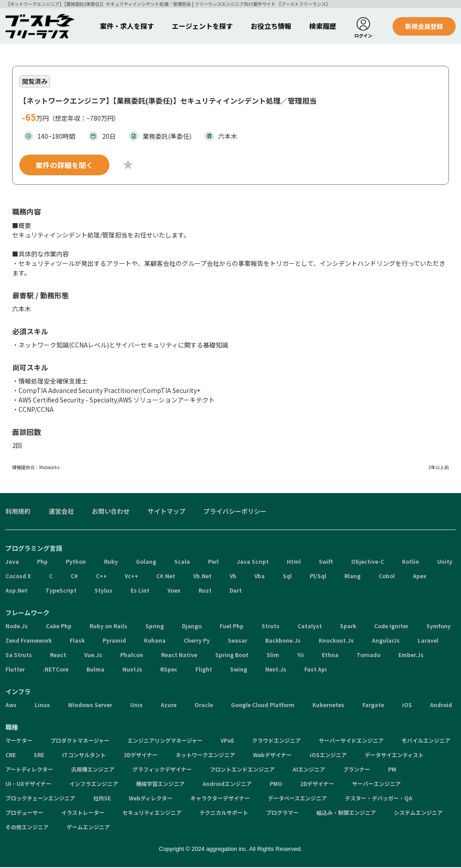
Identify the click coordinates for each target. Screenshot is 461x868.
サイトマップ (167, 512)
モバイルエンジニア (426, 741)
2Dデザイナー (317, 784)
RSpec (169, 670)
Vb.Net (202, 577)
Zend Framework (29, 641)
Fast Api (316, 670)
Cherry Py (197, 641)
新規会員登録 (424, 26)
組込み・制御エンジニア (346, 813)
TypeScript (61, 591)
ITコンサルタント (84, 756)
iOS (407, 706)
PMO (276, 784)
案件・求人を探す (127, 26)
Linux (42, 706)
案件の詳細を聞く (64, 166)
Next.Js (276, 670)
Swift (326, 562)
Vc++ (131, 577)
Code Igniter (391, 627)
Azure (169, 706)
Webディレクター (151, 799)
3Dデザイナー (141, 756)
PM (392, 770)
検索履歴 (323, 26)
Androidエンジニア (227, 784)
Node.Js (17, 627)
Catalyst (310, 627)
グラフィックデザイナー (162, 770)
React (58, 656)
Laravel (428, 641)
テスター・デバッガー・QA (379, 799)
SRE (39, 756)
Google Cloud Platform (263, 706)
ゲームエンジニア (88, 828)
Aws (11, 706)
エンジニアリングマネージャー (165, 741)
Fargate (373, 706)
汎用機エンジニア (93, 770)
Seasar (237, 641)
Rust (205, 591)
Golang (146, 562)
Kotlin (411, 562)
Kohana (155, 641)
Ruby (111, 562)
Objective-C (368, 562)
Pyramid (114, 641)
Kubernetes (328, 706)
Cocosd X (18, 577)
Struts (271, 627)
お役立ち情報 (271, 26)
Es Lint (140, 591)
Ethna (330, 656)
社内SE (102, 799)
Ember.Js (411, 656)
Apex (420, 577)
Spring (155, 627)
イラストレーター (83, 813)
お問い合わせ (111, 512)
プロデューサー (24, 813)
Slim (273, 656)
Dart (236, 591)
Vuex (174, 591)
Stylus (104, 591)
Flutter (15, 670)
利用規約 (18, 512)
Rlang (353, 577)
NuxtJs (132, 670)
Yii (301, 656)
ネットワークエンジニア (205, 756)
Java (12, 562)
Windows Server (90, 706)
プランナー (357, 770)
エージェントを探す (202, 26)
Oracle (204, 706)
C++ (101, 577)
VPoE (227, 741)
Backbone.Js (283, 641)
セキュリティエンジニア (152, 813)
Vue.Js (93, 656)
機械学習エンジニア (160, 784)
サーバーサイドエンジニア (351, 741)
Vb (233, 577)
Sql (287, 577)
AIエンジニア (309, 770)
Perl (213, 562)
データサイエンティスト (394, 756)
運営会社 (61, 512)
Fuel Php (232, 627)
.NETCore (56, 670)
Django (192, 627)
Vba (260, 577)
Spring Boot (232, 656)
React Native (179, 656)
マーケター (19, 741)
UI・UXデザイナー (28, 784)
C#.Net (166, 577)
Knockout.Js (336, 641)
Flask (77, 641)
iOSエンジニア (328, 756)
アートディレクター (29, 770)
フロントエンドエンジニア (242, 770)
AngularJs (386, 641)
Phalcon (132, 656)
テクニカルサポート (224, 813)
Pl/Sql (318, 577)
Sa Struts (19, 656)
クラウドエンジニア (276, 741)
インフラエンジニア (94, 784)
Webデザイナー (272, 756)
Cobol (387, 577)
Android (441, 706)
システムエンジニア (418, 813)
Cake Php (59, 627)
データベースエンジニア (297, 799)
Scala (182, 562)
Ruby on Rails (108, 627)
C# (74, 577)
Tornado (368, 656)
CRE (11, 756)
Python (76, 562)
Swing (239, 670)
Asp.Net (16, 591)
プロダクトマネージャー (80, 741)
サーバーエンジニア (376, 784)
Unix (136, 706)
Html (294, 562)
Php (42, 562)
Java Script (253, 562)
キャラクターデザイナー (220, 799)
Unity (445, 562)
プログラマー (282, 813)
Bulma (95, 670)
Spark (348, 627)
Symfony (438, 627)
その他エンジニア (27, 828)
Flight (204, 670)
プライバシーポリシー (235, 512)
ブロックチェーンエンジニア (40, 799)
